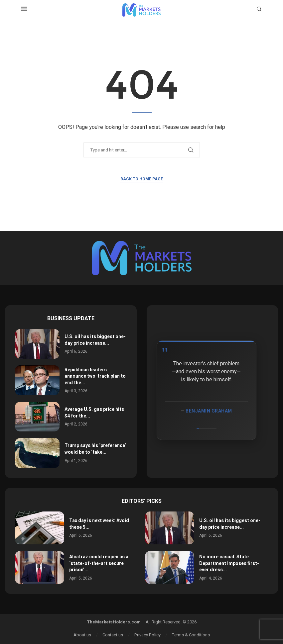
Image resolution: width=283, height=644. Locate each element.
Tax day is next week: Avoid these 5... (99, 524)
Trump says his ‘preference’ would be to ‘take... (95, 449)
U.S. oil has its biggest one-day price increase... (95, 340)
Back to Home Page (142, 179)
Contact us (113, 635)
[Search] (259, 10)
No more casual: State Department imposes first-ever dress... (229, 563)
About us (82, 635)
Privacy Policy (147, 635)
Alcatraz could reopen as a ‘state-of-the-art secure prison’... (99, 563)
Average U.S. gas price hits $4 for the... (94, 413)
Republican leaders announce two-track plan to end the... (95, 376)
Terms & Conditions (191, 635)
